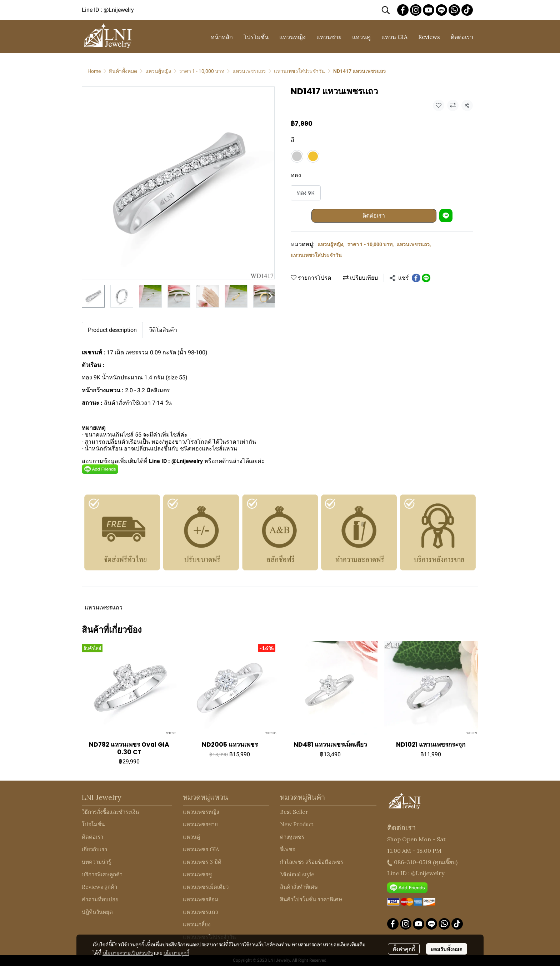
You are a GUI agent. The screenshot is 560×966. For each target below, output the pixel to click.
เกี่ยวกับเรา (94, 849)
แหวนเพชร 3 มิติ (202, 862)
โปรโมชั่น (93, 824)
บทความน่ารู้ (96, 862)
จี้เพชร (287, 849)
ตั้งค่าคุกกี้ (404, 949)
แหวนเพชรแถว (249, 71)
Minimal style (297, 874)
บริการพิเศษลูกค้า (102, 874)
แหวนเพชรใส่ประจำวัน (299, 71)
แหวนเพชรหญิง (201, 812)
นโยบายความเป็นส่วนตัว (128, 953)
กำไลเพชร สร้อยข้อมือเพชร (312, 862)
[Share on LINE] (426, 278)
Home (94, 71)
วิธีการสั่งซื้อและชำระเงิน (110, 812)
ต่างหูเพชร (292, 837)
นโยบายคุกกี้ (176, 953)
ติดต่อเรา (374, 216)
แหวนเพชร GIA (201, 849)
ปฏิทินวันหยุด (97, 912)
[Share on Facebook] (416, 278)
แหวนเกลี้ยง (197, 924)
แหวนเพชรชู (197, 874)
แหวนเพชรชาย (200, 824)
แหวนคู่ (191, 837)
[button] (386, 10)
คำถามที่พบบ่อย (100, 899)
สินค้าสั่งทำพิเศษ (299, 887)
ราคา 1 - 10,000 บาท (202, 71)
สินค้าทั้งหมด (123, 71)
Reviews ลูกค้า (99, 887)
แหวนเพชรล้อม (201, 899)
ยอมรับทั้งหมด (447, 949)
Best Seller (294, 812)
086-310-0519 (413, 862)
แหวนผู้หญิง (158, 71)
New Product (297, 824)
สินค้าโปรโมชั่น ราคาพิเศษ (311, 899)
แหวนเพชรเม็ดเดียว (206, 887)
